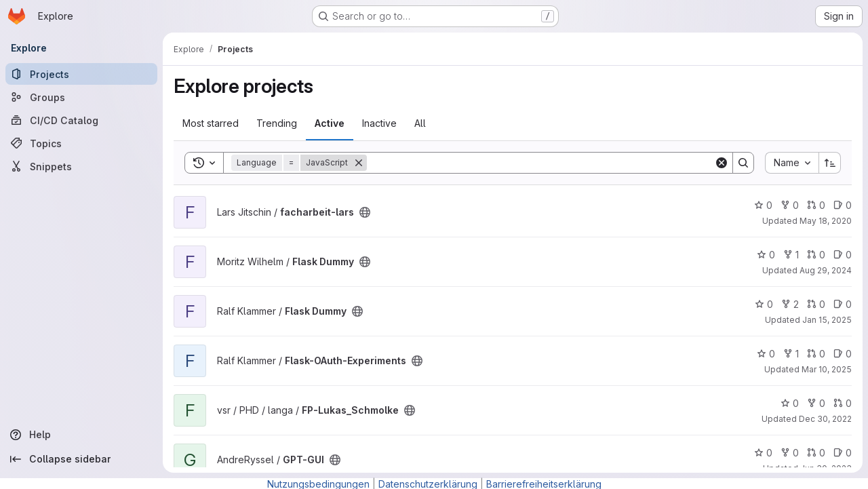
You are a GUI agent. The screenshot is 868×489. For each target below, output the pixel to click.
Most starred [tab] (211, 123)
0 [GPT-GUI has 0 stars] (763, 453)
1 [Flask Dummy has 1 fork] (791, 255)
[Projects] (81, 74)
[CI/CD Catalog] (81, 120)
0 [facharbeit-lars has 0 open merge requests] (816, 205)
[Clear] (722, 163)
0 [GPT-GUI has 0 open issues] (843, 453)
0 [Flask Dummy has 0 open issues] (843, 255)
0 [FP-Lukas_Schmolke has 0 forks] (816, 403)
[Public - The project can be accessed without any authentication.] (365, 212)
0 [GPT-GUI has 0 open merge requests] (816, 453)
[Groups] (81, 97)
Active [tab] (330, 123)
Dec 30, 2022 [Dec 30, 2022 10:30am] (825, 419)
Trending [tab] (277, 123)
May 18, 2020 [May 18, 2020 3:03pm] (826, 221)
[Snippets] (81, 166)
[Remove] (359, 163)
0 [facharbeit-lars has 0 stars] (763, 205)
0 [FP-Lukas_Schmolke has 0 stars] (790, 403)
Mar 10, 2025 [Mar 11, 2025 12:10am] (827, 369)
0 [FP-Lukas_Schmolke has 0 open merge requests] (843, 403)
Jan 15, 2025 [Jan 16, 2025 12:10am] (827, 320)
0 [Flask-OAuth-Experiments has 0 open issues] (843, 354)
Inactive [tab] (379, 123)
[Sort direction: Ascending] (830, 163)
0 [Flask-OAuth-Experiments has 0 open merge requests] (816, 354)
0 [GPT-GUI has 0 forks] (790, 453)
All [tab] (420, 123)
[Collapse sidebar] (81, 459)
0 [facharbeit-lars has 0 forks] (790, 205)
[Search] (540, 163)
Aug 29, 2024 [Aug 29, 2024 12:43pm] (826, 270)
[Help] (81, 435)
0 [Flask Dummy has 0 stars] (766, 255)
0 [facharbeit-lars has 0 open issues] (843, 205)
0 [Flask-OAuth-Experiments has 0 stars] (766, 354)
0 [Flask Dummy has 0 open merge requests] (816, 255)
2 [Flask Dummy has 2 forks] (790, 304)
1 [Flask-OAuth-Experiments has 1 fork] (791, 354)
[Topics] (81, 143)
